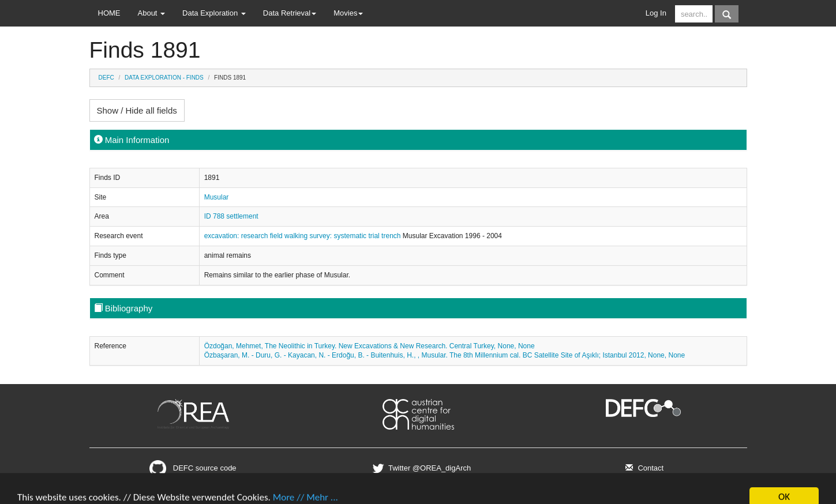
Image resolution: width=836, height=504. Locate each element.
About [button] (152, 13)
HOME (109, 13)
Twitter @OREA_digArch (420, 468)
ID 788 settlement (231, 216)
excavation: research (237, 236)
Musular (217, 197)
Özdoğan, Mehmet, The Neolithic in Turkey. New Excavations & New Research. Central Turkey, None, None (370, 346)
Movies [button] (348, 13)
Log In (656, 13)
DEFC (106, 78)
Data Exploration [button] (214, 13)
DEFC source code (193, 468)
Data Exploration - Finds (164, 78)
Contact (643, 468)
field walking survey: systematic (319, 236)
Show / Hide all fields (137, 110)
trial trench (385, 236)
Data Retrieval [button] (290, 13)
